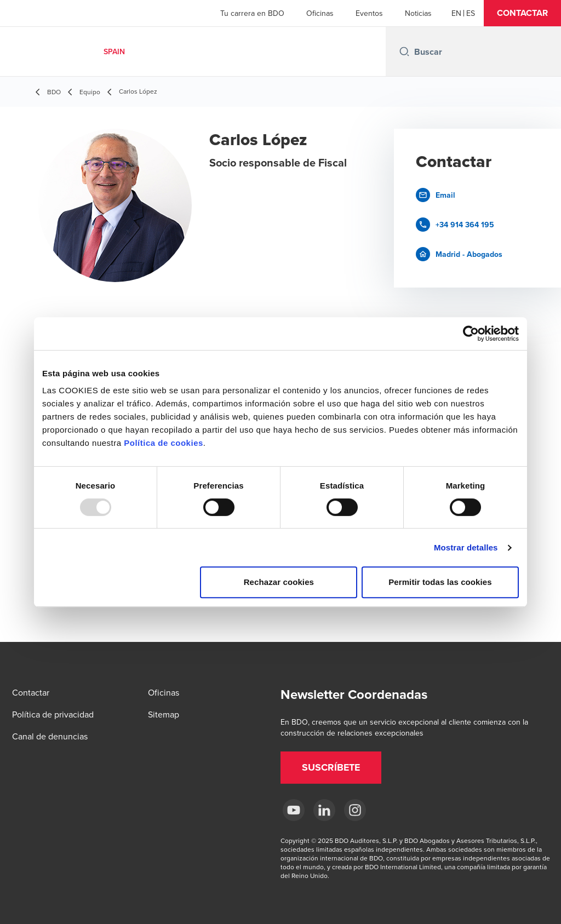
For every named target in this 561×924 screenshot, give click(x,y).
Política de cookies (164, 443)
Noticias (418, 13)
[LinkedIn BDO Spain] (324, 810)
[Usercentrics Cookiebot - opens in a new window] (471, 334)
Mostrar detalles (466, 547)
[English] (456, 13)
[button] (522, 13)
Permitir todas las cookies (440, 582)
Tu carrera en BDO (252, 13)
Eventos (369, 13)
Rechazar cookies (279, 582)
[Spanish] (471, 13)
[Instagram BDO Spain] (355, 810)
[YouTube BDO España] (294, 810)
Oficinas (320, 13)
